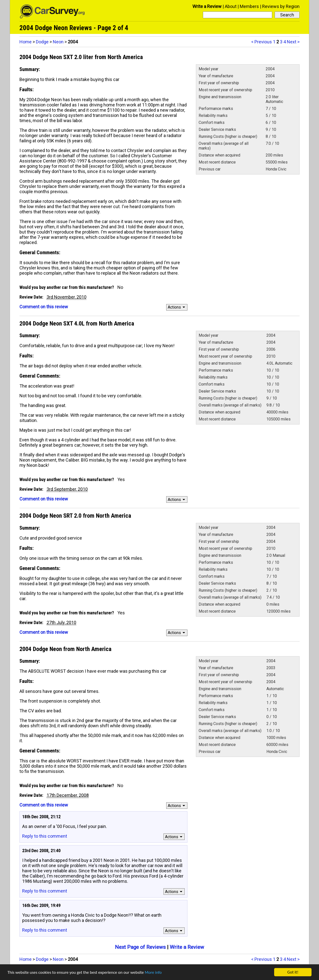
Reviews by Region (281, 6)
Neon (58, 42)
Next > (293, 42)
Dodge (42, 42)
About (231, 6)
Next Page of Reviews (140, 947)
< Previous (262, 42)
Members (249, 6)
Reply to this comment (45, 836)
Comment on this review (44, 307)
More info (153, 972)
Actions (177, 307)
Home (26, 42)
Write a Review (207, 6)
